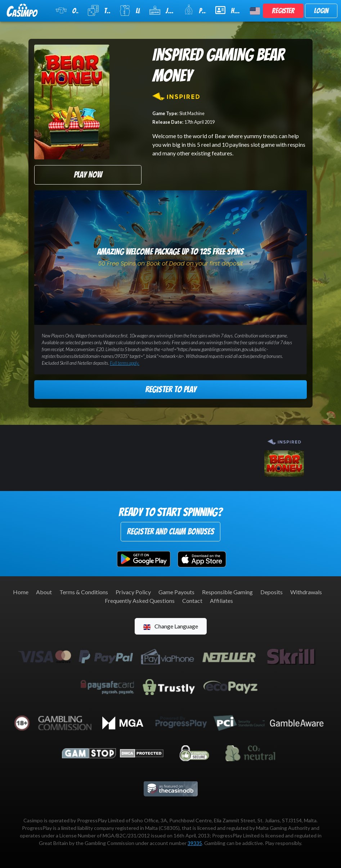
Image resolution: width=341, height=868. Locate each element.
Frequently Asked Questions (140, 601)
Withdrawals (306, 592)
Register (283, 11)
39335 (195, 843)
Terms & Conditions (84, 592)
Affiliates (221, 601)
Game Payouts (176, 592)
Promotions (195, 10)
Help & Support (228, 10)
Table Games (99, 10)
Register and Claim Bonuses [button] (170, 531)
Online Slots (67, 10)
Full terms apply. (125, 363)
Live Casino (130, 10)
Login (321, 11)
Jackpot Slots (162, 10)
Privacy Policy (133, 592)
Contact (192, 601)
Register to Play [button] (171, 389)
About (44, 592)
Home (21, 592)
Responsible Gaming (227, 592)
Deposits (272, 592)
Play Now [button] (88, 175)
